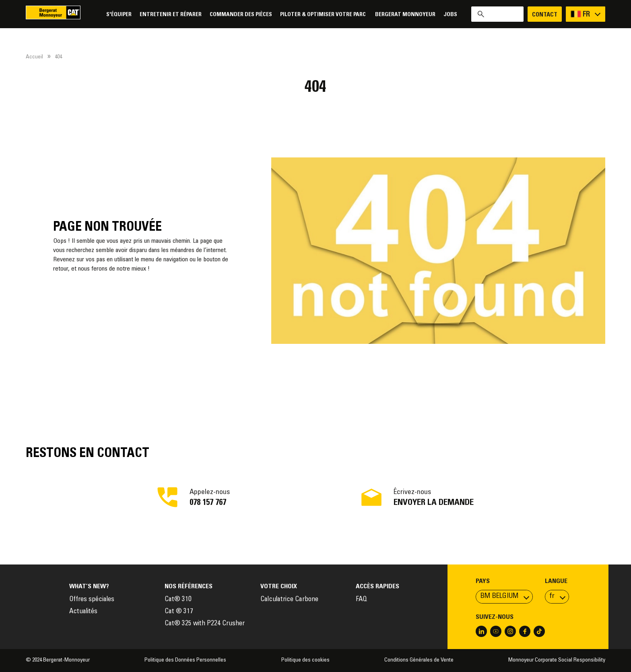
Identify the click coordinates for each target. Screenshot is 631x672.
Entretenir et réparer (171, 15)
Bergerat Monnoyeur (405, 15)
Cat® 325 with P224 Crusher (205, 624)
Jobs (450, 15)
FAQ (361, 600)
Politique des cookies (305, 660)
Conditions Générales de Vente (419, 660)
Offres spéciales (92, 600)
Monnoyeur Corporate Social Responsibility (557, 660)
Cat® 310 (178, 600)
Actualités (83, 612)
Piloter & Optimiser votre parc (324, 15)
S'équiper (119, 15)
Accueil (34, 57)
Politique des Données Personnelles (185, 660)
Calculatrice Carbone (289, 600)
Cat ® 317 (179, 612)
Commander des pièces (241, 15)
